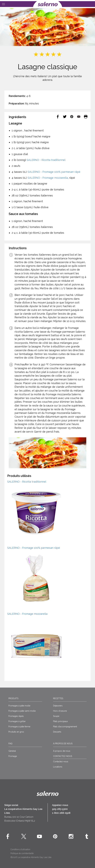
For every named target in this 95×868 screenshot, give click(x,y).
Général (12, 751)
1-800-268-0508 (61, 813)
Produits (13, 698)
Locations (58, 767)
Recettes (58, 698)
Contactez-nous (61, 762)
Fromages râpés (16, 716)
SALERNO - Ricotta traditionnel (46, 160)
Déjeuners (58, 706)
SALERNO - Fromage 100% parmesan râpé (54, 172)
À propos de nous (63, 744)
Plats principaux (60, 721)
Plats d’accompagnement (65, 727)
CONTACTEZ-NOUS (63, 756)
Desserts (57, 732)
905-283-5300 (60, 809)
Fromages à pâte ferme (19, 727)
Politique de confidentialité (22, 853)
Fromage (13, 756)
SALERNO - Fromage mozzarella (48, 178)
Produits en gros (16, 732)
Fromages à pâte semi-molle (22, 711)
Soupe (56, 716)
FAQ (10, 744)
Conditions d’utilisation (20, 849)
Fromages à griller (17, 721)
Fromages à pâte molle (19, 706)
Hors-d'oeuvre (60, 711)
